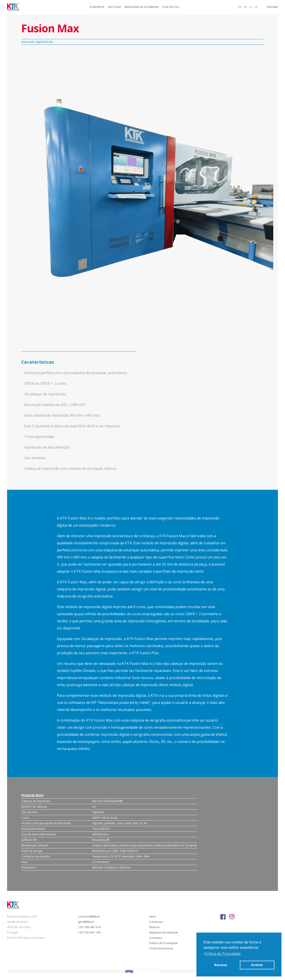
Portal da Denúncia (161, 948)
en (245, 7)
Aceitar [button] (257, 965)
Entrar (272, 7)
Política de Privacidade (164, 943)
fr (256, 7)
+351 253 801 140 (89, 932)
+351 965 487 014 (89, 927)
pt (240, 7)
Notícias (114, 7)
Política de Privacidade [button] (222, 954)
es (251, 7)
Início (153, 917)
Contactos (171, 7)
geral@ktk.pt (86, 922)
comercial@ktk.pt (89, 917)
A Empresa (97, 7)
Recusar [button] (221, 965)
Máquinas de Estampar (142, 7)
